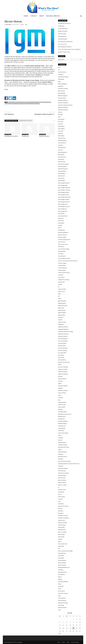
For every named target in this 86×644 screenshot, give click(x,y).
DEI (59, 296)
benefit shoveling (62, 98)
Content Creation (62, 266)
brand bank (61, 122)
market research (62, 407)
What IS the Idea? (62, 34)
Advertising (61, 74)
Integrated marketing (63, 386)
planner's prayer (62, 478)
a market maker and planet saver (15, 102)
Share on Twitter (10, 98)
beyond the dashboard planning (65, 105)
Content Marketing (62, 268)
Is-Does (60, 395)
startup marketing (62, 565)
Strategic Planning (62, 572)
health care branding (63, 369)
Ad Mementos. (25, 136)
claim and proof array (63, 244)
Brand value (61, 218)
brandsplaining (61, 230)
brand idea (60, 145)
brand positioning (62, 171)
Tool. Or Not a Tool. (62, 44)
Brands (60, 228)
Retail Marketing (62, 530)
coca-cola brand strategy (64, 249)
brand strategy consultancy (64, 190)
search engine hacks (63, 544)
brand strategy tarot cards (64, 207)
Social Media (61, 556)
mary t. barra (48, 102)
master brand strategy (63, 433)
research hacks (62, 520)
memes (60, 435)
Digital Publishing (62, 313)
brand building (61, 129)
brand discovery (62, 138)
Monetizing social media (64, 447)
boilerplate (60, 115)
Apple (59, 82)
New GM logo (8, 104)
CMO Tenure (61, 247)
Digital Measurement (63, 306)
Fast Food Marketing (63, 341)
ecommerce (61, 317)
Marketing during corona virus (65, 414)
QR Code (60, 508)
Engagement (61, 324)
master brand (61, 431)
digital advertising (62, 301)
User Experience (62, 598)
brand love (60, 150)
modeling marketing (62, 445)
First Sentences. (9, 114)
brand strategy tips (62, 209)
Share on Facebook (6, 98)
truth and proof (61, 591)
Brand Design (61, 136)
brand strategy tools (63, 211)
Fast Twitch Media (62, 343)
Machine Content (62, 405)
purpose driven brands (63, 506)
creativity (60, 284)
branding (60, 225)
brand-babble (61, 223)
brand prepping (61, 174)
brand (59, 117)
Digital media (61, 308)
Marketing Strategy (62, 424)
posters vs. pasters (62, 485)
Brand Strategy (8, 134)
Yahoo (59, 610)
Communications (62, 256)
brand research (61, 176)
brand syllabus (61, 214)
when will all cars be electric (33, 104)
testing (60, 584)
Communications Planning (64, 258)
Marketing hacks (62, 416)
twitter (59, 596)
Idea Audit (60, 376)
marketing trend (62, 428)
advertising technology (63, 77)
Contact (34, 16)
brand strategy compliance (64, 188)
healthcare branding (63, 372)
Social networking (62, 560)
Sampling (60, 539)
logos (59, 400)
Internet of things (62, 393)
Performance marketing (63, 473)
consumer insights (62, 263)
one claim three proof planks (64, 461)
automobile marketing (63, 89)
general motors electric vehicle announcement (34, 102)
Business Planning (62, 235)
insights (60, 383)
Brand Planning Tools (63, 169)
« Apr (59, 634)
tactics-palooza (61, 575)
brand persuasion (62, 157)
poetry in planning (62, 480)
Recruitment (61, 513)
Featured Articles (62, 346)
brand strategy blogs (63, 185)
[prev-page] (52, 121)
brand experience (62, 143)
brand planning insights (63, 164)
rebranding (60, 511)
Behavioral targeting (63, 96)
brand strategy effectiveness (64, 197)
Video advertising (62, 600)
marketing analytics (62, 412)
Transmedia (61, 586)
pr (59, 487)
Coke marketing (62, 251)
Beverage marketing (63, 100)
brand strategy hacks (63, 204)
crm (59, 287)
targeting (60, 579)
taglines (60, 577)
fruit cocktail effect (62, 353)
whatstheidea (23, 104)
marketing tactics (62, 426)
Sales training (61, 537)
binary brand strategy (63, 110)
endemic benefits (62, 322)
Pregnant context (62, 490)
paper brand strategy (63, 468)
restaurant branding (62, 523)
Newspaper (61, 459)
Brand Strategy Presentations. (65, 47)
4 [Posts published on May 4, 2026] (60, 622)
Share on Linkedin (14, 98)
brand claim (61, 131)
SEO (59, 549)
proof (59, 501)
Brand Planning (62, 162)
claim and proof (62, 242)
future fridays (61, 355)
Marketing (60, 409)
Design (60, 299)
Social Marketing (62, 553)
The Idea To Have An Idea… (64, 52)
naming (60, 450)
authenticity (61, 86)
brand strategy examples (64, 199)
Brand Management (63, 152)
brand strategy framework (64, 202)
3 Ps (59, 67)
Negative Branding (62, 452)
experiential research (63, 336)
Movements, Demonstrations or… (45, 114)
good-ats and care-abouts (64, 362)
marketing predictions (63, 421)
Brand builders (61, 126)
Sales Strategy (61, 534)
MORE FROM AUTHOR (25, 121)
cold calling (61, 254)
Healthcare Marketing (63, 374)
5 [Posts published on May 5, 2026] (63, 622)
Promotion (60, 499)
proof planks (61, 504)
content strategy (62, 270)
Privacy (60, 494)
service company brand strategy (65, 551)
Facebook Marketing (63, 339)
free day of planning (63, 350)
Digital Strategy (62, 315)
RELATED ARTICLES (11, 121)
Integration (60, 388)
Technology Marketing (63, 582)
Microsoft (60, 440)
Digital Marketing (62, 303)
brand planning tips (62, 166)
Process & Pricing (53, 16)
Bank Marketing (62, 93)
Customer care (61, 291)
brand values (61, 221)
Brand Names (61, 155)
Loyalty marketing (62, 402)
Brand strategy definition (64, 192)
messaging (61, 438)
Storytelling (61, 570)
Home (26, 16)
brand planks (61, 159)
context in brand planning (64, 273)
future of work (61, 358)
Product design (61, 497)
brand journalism (62, 148)
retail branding (61, 527)
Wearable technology (63, 603)
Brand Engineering (62, 140)
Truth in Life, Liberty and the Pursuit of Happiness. (69, 49)
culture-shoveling (62, 289)
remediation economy (63, 516)
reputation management (63, 518)
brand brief (60, 124)
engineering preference (63, 329)
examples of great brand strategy (66, 332)
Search (60, 542)
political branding (62, 483)
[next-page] (54, 121)
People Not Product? (44, 136)
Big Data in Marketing (63, 107)
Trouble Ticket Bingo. (63, 29)
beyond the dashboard (63, 103)
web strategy (61, 605)
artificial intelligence (62, 84)
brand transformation (63, 216)
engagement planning (63, 327)
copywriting (61, 275)
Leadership (61, 398)
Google (60, 365)
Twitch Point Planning (63, 593)
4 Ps (59, 70)
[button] (81, 16)
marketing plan (61, 419)
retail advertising (62, 525)
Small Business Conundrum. (11, 136)
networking (61, 454)
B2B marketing (61, 91)
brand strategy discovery (64, 195)
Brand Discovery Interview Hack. (65, 42)
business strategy (62, 237)
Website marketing (62, 608)
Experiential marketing (63, 334)
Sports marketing (62, 563)
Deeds (60, 294)
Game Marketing (62, 360)
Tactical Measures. (62, 36)
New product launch (63, 457)
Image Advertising (62, 379)
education (60, 320)
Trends (60, 589)
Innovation (60, 381)
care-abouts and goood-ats (64, 240)
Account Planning (62, 72)
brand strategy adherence (64, 183)
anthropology (61, 79)
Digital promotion (62, 310)
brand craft (60, 133)
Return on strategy (62, 532)
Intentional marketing (63, 391)
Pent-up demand (62, 471)
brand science (61, 178)
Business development (63, 232)
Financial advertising (63, 348)
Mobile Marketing (62, 442)
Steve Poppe (9, 24)
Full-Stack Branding (62, 39)
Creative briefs (61, 282)
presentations (61, 492)
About (41, 16)
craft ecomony (61, 277)
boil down (60, 112)
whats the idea (15, 104)
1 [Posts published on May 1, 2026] (73, 619)
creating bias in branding (64, 280)
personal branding (62, 475)
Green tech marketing (63, 367)
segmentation (61, 546)
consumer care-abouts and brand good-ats (68, 261)
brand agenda (61, 119)
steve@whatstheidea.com (64, 567)
